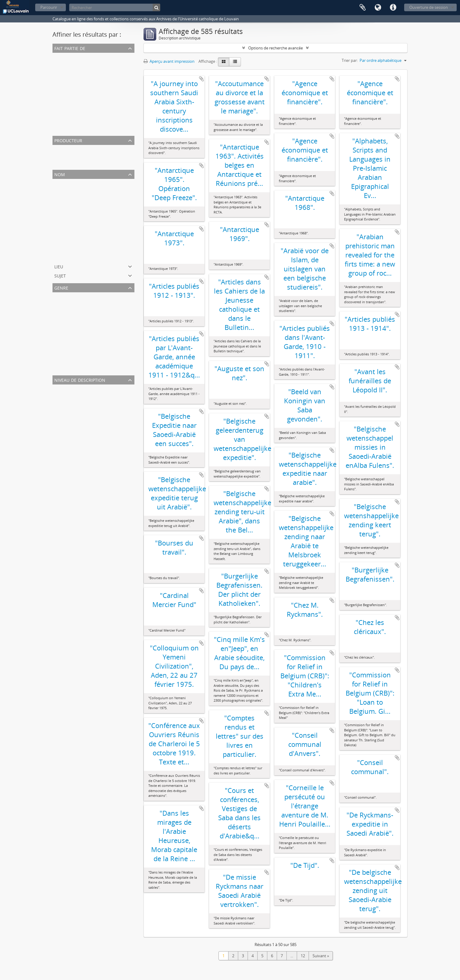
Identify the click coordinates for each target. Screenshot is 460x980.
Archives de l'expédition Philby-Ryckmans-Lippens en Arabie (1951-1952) (118, 71)
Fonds (59, 417)
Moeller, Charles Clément (76, 226)
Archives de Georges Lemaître (80, 107)
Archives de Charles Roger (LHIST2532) (88, 129)
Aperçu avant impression (169, 61)
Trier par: (350, 60)
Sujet (60, 275)
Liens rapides (393, 8)
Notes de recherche (71, 325)
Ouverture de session (429, 7)
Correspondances (70, 318)
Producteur (68, 140)
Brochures (63, 332)
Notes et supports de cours (78, 369)
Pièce (58, 403)
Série (58, 432)
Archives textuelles (71, 303)
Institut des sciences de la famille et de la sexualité (98, 212)
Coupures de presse (72, 310)
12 (303, 956)
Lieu (59, 266)
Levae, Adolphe (68, 197)
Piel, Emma (64, 163)
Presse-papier (363, 8)
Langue (378, 8)
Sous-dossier (65, 410)
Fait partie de (70, 48)
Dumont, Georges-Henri (75, 156)
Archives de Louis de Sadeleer (80, 93)
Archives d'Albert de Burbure (79, 78)
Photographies (67, 361)
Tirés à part (64, 340)
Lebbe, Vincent (67, 219)
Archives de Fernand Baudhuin (81, 64)
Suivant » (321, 956)
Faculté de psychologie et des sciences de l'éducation (101, 233)
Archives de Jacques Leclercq (79, 86)
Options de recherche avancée (276, 48)
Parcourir (49, 7)
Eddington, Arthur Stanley (77, 204)
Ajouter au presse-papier (201, 79)
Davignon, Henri (68, 248)
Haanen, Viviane (68, 255)
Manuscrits (64, 347)
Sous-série (63, 425)
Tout (58, 56)
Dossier (60, 395)
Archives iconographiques (77, 354)
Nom (60, 174)
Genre (61, 287)
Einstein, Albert (67, 190)
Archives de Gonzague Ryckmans (83, 100)
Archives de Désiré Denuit (77, 122)
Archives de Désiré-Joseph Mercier (84, 115)
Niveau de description (80, 379)
